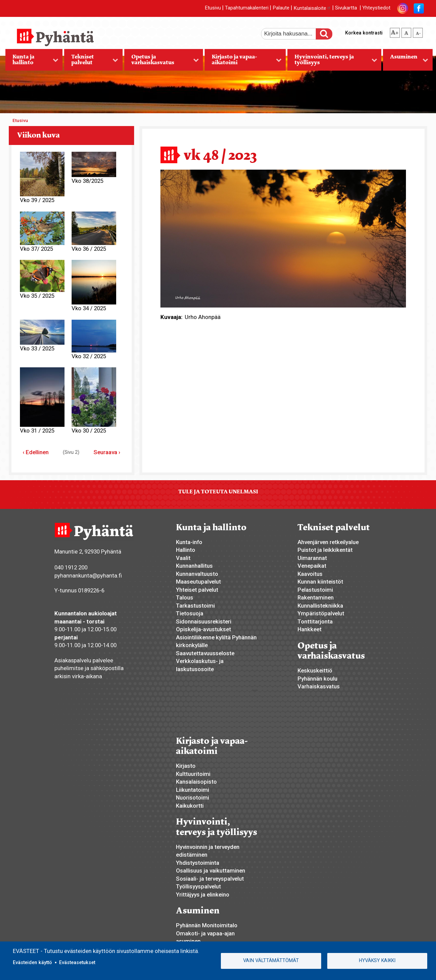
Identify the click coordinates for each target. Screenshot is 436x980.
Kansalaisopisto (196, 782)
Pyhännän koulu (317, 679)
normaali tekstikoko (406, 31)
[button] (283, 238)
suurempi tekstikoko (395, 31)
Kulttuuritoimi (193, 774)
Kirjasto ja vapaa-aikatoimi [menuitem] (243, 62)
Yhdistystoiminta (198, 863)
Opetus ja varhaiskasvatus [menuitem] (162, 62)
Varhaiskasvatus (319, 686)
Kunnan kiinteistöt (320, 582)
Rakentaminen (316, 597)
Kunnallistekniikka (320, 606)
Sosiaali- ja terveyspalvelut (210, 879)
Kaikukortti (190, 806)
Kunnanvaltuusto (197, 574)
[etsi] (293, 34)
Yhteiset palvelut (197, 590)
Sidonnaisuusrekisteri (204, 621)
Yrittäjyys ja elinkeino (203, 895)
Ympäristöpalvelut (321, 613)
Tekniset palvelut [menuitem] (91, 62)
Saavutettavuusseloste (205, 653)
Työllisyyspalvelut (198, 886)
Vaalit (183, 558)
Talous (185, 597)
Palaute (281, 8)
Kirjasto (186, 766)
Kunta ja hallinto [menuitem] (32, 62)
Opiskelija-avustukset (203, 629)
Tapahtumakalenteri (247, 8)
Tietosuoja (190, 613)
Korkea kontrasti (364, 33)
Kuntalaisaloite (312, 8)
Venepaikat (312, 566)
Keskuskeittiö (315, 670)
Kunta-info (189, 542)
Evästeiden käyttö (32, 962)
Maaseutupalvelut (198, 582)
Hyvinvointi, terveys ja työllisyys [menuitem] (332, 62)
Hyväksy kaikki (377, 960)
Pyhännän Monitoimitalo (207, 925)
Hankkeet (310, 629)
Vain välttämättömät (271, 960)
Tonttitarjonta (315, 621)
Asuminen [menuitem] (406, 62)
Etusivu (213, 8)
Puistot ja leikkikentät (325, 550)
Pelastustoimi (315, 590)
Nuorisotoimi (193, 798)
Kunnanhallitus (194, 566)
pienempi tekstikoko (418, 31)
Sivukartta (346, 8)
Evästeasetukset (77, 962)
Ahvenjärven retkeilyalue (328, 542)
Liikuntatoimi (193, 790)
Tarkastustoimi (195, 606)
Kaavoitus (310, 574)
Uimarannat (312, 558)
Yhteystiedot (376, 8)
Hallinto (186, 550)
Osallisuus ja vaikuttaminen (211, 871)
